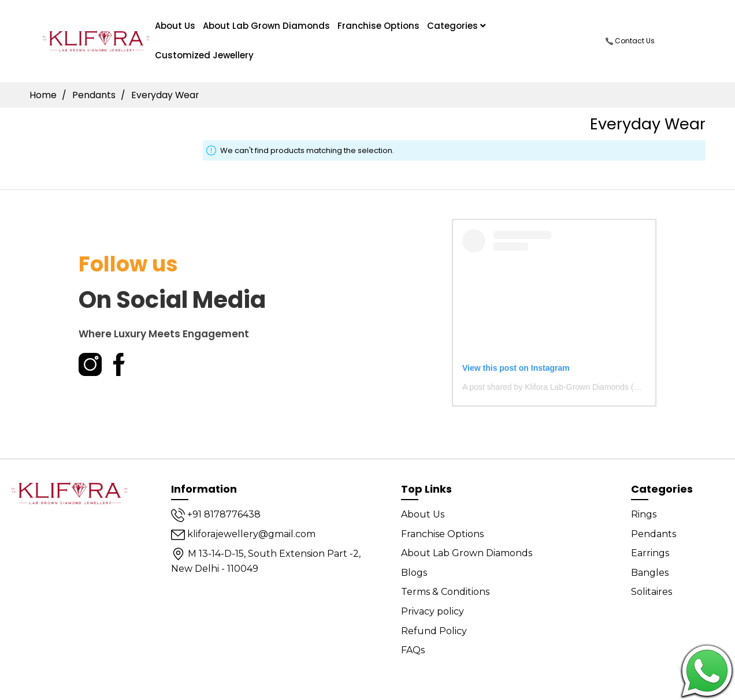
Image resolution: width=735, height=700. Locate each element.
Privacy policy (433, 611)
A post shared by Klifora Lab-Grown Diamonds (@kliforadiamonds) (582, 387)
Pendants (95, 95)
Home (44, 95)
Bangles (650, 573)
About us (175, 26)
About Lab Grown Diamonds (266, 26)
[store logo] (96, 41)
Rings (644, 514)
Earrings (650, 553)
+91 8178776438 (216, 514)
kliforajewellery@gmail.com (243, 534)
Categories (456, 26)
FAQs (413, 650)
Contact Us (630, 41)
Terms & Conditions (445, 592)
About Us (423, 514)
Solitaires (652, 592)
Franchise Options (378, 26)
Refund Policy (434, 631)
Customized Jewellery (204, 55)
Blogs (414, 573)
